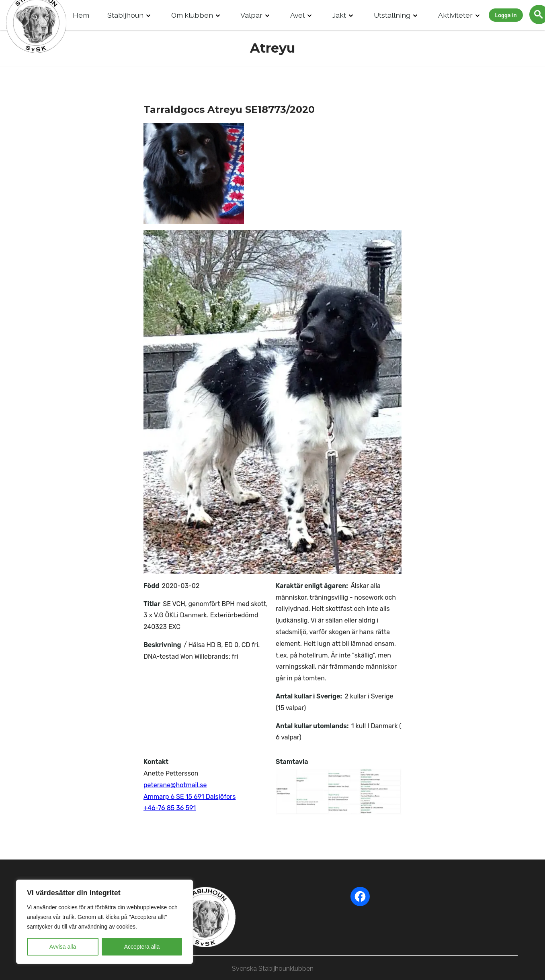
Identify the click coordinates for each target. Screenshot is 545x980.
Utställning (392, 15)
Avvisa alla (63, 947)
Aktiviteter (455, 15)
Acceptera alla (142, 947)
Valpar (251, 15)
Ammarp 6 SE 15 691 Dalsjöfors (190, 797)
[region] (104, 922)
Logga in (506, 15)
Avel (297, 15)
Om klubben (192, 15)
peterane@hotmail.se (175, 785)
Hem (81, 15)
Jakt (339, 15)
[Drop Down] (148, 15)
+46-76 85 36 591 (170, 808)
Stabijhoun (125, 15)
